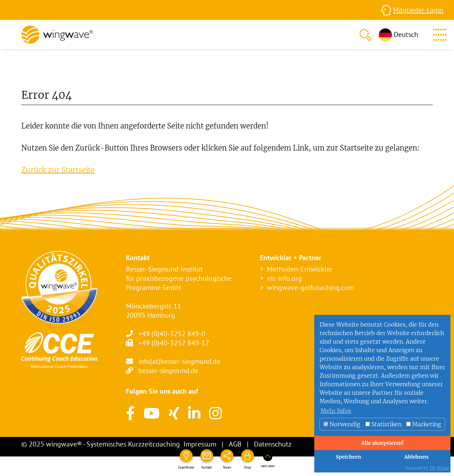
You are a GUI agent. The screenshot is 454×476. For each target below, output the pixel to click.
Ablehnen (416, 457)
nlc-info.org (284, 278)
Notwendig (342, 424)
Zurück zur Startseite (58, 170)
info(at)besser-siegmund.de (179, 361)
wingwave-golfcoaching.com (311, 288)
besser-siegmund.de (168, 371)
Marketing (424, 424)
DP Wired (439, 468)
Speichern (348, 457)
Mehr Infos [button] (336, 411)
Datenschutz (273, 444)
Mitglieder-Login (418, 10)
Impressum (200, 444)
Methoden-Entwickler (300, 269)
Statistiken (383, 424)
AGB (235, 444)
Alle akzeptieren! (382, 443)
